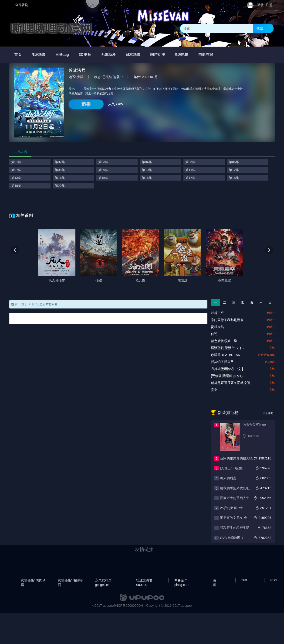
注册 (269, 5)
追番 (86, 104)
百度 (215, 580)
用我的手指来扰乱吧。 (236, 488)
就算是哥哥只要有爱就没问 (230, 383)
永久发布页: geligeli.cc (104, 580)
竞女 (214, 390)
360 (244, 580)
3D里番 (85, 55)
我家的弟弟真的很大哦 (236, 458)
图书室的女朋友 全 (233, 518)
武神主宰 (217, 313)
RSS (274, 580)
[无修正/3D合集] (232, 468)
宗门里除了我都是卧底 (227, 320)
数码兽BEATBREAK (225, 355)
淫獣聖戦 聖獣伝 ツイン (228, 348)
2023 (146, 77)
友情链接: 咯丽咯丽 (70, 580)
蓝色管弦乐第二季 (224, 341)
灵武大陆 (217, 327)
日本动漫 (133, 55)
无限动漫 (108, 55)
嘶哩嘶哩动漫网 (51, 28)
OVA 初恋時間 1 (232, 538)
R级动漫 (38, 55)
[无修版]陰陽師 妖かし (227, 376)
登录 (260, 5)
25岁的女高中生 (232, 508)
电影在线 (206, 55)
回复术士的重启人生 (235, 498)
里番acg (62, 55)
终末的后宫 (228, 478)
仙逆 (214, 334)
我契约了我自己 (222, 362)
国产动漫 (158, 55)
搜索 (260, 28)
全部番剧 (22, 5)
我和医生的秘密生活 (235, 528)
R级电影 (182, 55)
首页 (18, 55)
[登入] (35, 304)
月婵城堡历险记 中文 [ (227, 369)
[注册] (24, 304)
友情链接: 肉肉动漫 (33, 580)
